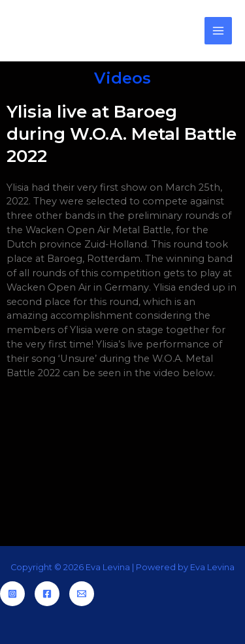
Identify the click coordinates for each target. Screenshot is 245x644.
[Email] (82, 594)
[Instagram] (12, 594)
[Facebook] (47, 594)
